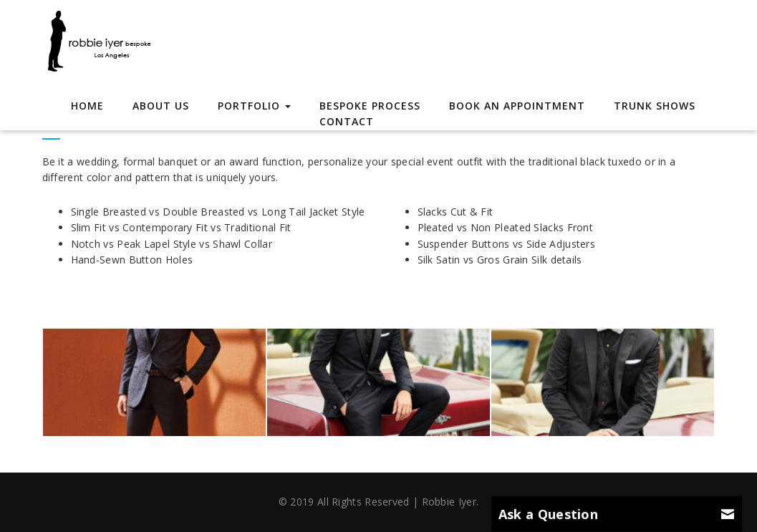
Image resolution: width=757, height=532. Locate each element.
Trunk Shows (655, 106)
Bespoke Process (370, 106)
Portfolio (254, 106)
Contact (347, 121)
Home (87, 106)
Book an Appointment (517, 106)
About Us (161, 106)
